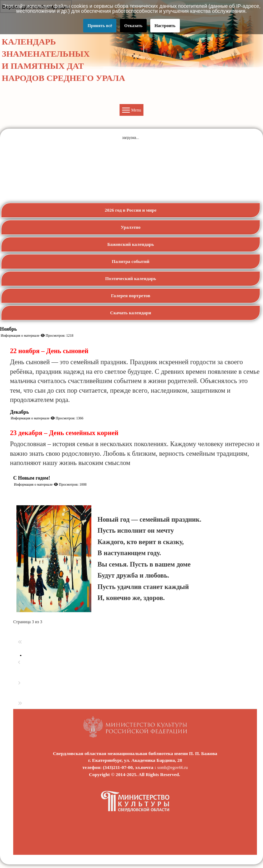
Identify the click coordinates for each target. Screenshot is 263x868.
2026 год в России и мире (130, 210)
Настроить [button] (165, 26)
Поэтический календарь (131, 278)
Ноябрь (8, 329)
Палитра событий (130, 261)
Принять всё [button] (100, 26)
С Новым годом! (32, 478)
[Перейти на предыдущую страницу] (19, 663)
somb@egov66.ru (173, 768)
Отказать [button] (133, 26)
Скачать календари (131, 313)
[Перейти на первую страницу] (20, 642)
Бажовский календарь (131, 244)
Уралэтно (131, 227)
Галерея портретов (131, 296)
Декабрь (19, 412)
